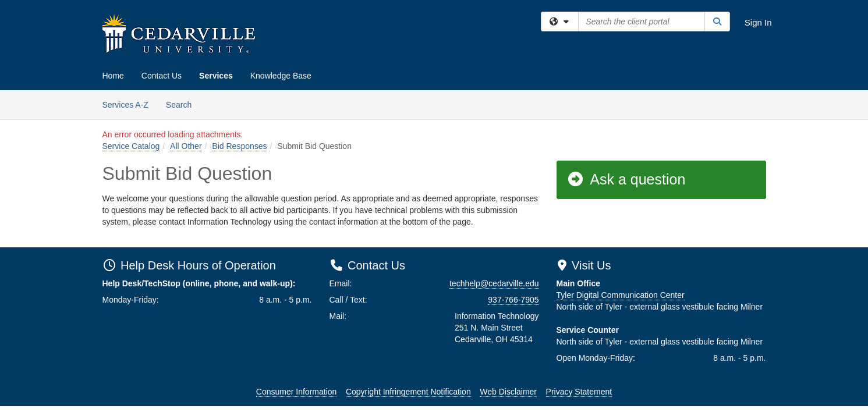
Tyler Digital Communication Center (621, 295)
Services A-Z (125, 105)
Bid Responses (239, 146)
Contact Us (162, 76)
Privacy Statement (579, 392)
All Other (186, 146)
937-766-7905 (513, 300)
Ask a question (626, 179)
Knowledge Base (281, 76)
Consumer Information (297, 392)
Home (113, 76)
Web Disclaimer (508, 392)
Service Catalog (131, 146)
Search (183, 104)
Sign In (758, 22)
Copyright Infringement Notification (408, 392)
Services (216, 76)
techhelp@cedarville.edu (494, 283)
